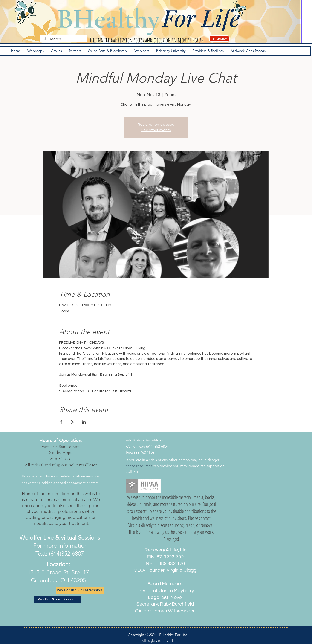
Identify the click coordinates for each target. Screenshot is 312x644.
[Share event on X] (73, 422)
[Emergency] (219, 39)
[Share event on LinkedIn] (84, 422)
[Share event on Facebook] (61, 422)
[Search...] (63, 39)
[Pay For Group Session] (58, 599)
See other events (156, 130)
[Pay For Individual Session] (80, 590)
